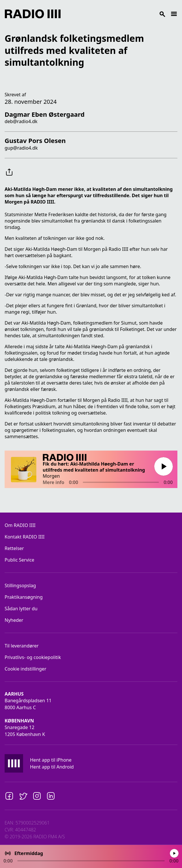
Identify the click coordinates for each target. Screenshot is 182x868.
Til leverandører (22, 646)
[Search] (116, 14)
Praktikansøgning (24, 597)
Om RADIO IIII (20, 525)
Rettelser (14, 548)
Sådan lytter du (21, 609)
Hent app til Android (52, 767)
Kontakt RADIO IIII (25, 537)
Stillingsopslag (20, 585)
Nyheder (14, 620)
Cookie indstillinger (26, 669)
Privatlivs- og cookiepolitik (33, 657)
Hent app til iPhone (51, 760)
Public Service (19, 560)
